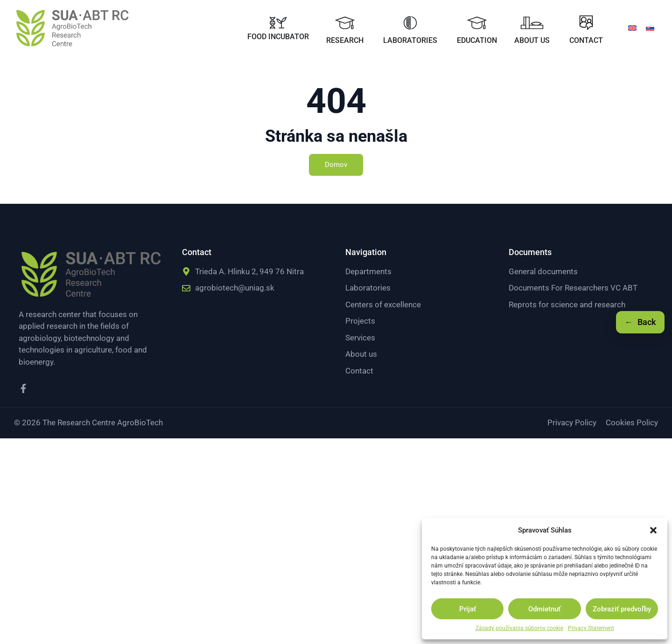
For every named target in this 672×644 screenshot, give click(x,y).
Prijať (468, 609)
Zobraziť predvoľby (622, 609)
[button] (653, 530)
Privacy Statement (591, 628)
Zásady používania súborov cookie (519, 628)
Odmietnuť (544, 609)
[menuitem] (632, 28)
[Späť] (640, 322)
